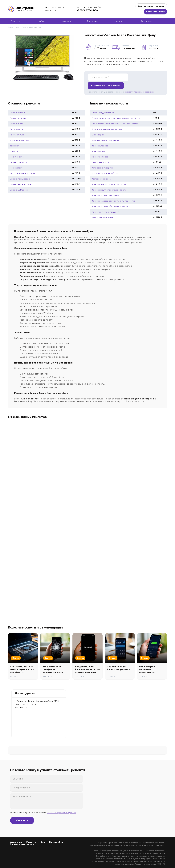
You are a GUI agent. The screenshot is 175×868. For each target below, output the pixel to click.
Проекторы (93, 21)
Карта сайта (56, 834)
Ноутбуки (41, 21)
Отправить (22, 812)
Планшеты (16, 21)
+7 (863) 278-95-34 (87, 10)
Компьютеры (146, 21)
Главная (11, 27)
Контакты (31, 834)
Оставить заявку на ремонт (146, 77)
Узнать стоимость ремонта (151, 6)
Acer (18, 27)
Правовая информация (22, 836)
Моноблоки (66, 21)
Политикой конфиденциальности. (151, 863)
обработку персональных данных (139, 84)
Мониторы (120, 21)
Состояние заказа (155, 12)
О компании (16, 834)
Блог (43, 834)
